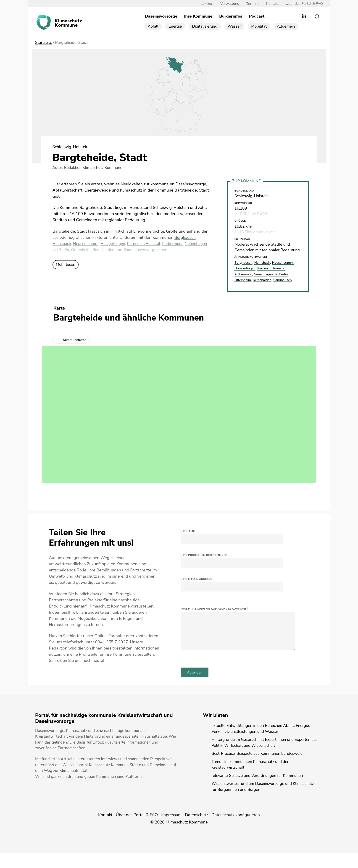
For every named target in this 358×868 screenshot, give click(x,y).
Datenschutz (196, 830)
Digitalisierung (205, 27)
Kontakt (269, 4)
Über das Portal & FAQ (301, 4)
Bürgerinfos (231, 17)
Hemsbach (62, 244)
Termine (249, 4)
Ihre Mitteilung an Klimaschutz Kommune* (214, 615)
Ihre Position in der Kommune (204, 561)
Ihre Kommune (198, 17)
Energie (175, 27)
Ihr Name (188, 537)
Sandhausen (163, 250)
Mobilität (259, 27)
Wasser (234, 27)
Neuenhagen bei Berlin (74, 250)
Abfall (153, 27)
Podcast (257, 17)
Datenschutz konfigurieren (236, 830)
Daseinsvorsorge (161, 17)
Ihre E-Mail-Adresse (196, 585)
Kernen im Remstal (148, 244)
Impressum (171, 830)
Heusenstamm (87, 244)
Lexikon (203, 4)
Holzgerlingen (116, 244)
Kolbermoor (178, 244)
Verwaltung (226, 4)
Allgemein (286, 27)
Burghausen (186, 238)
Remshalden (130, 250)
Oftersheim (107, 250)
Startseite (44, 43)
